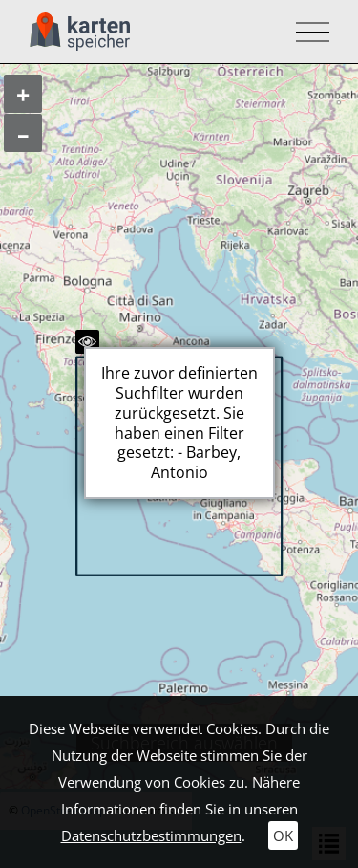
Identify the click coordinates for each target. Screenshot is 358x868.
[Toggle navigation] (307, 32)
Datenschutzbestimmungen (151, 835)
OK (283, 835)
